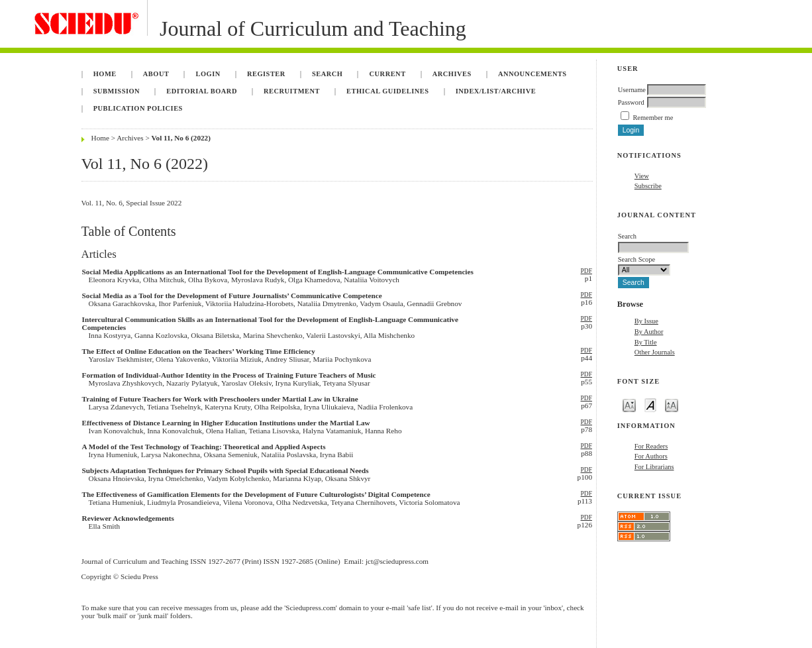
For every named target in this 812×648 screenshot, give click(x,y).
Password (631, 102)
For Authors (651, 456)
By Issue (646, 321)
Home (105, 74)
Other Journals (655, 352)
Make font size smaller (629, 405)
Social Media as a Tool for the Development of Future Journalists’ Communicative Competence (232, 296)
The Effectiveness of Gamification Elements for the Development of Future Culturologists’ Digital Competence (256, 494)
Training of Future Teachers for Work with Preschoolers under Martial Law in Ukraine (220, 399)
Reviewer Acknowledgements (128, 518)
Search (327, 74)
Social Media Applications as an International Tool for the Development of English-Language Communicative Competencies (278, 272)
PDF (586, 271)
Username (632, 90)
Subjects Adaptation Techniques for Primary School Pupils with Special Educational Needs (226, 470)
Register (266, 74)
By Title (646, 342)
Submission (117, 91)
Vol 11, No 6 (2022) (181, 138)
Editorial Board (202, 91)
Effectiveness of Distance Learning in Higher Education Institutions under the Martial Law (226, 423)
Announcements (533, 74)
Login (208, 74)
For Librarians (654, 467)
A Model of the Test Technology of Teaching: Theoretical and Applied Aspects (204, 447)
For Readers (651, 446)
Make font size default (650, 405)
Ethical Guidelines (388, 91)
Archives (452, 74)
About (156, 74)
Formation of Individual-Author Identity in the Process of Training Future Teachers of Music (229, 375)
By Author (649, 332)
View (642, 176)
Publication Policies (138, 108)
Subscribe (648, 186)
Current (388, 74)
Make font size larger (672, 405)
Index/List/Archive (496, 91)
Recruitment (292, 91)
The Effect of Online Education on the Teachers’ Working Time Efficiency (199, 351)
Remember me (653, 118)
